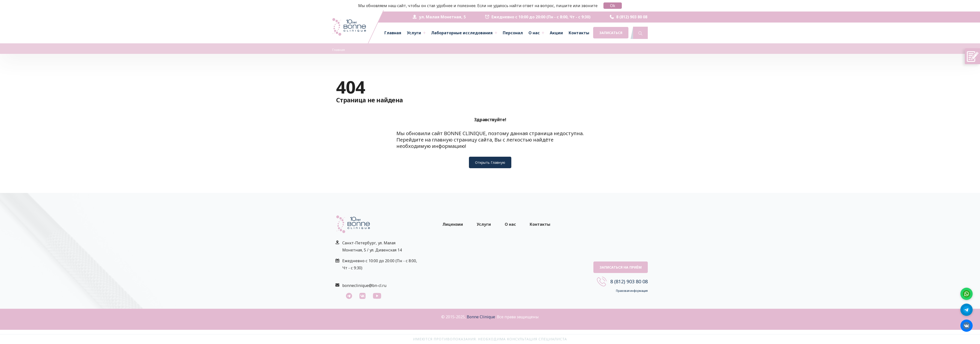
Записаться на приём (621, 267)
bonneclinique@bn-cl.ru (364, 285)
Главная (393, 33)
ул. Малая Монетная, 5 (439, 17)
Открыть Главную (490, 162)
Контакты (579, 33)
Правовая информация (632, 291)
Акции (556, 33)
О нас (534, 33)
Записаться (611, 33)
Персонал (513, 33)
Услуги (414, 33)
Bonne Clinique (481, 317)
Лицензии (453, 224)
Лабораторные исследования (462, 33)
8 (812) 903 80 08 (629, 17)
